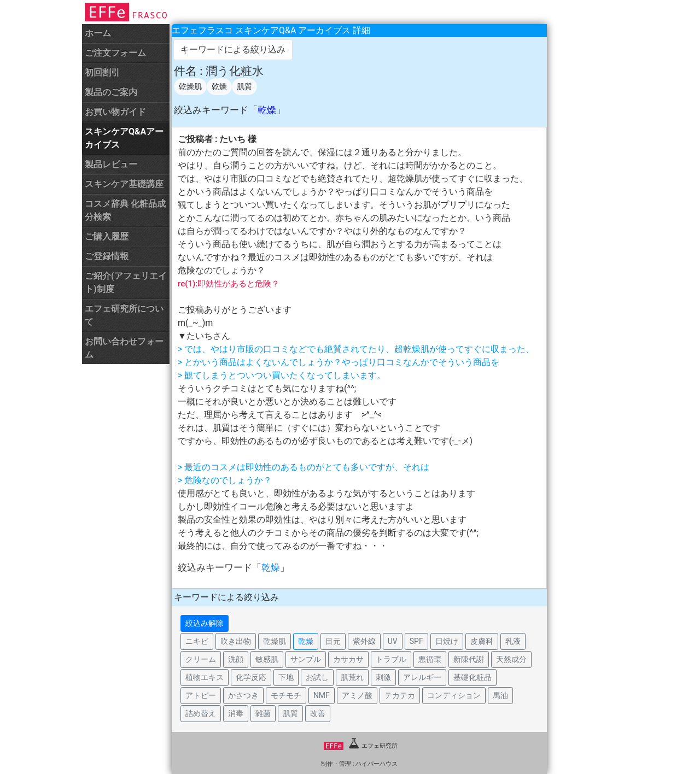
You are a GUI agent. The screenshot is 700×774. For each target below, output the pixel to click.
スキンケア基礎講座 (124, 184)
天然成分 (511, 659)
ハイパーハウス (377, 764)
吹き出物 (236, 641)
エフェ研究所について (124, 315)
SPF (416, 641)
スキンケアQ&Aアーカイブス (124, 138)
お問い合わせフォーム (124, 348)
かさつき (243, 695)
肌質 (244, 86)
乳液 (513, 641)
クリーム (201, 659)
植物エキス (205, 677)
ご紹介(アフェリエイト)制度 (126, 282)
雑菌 (263, 713)
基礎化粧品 (472, 677)
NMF (322, 695)
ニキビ (197, 641)
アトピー (201, 695)
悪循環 (430, 659)
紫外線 (364, 641)
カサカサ (348, 659)
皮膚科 (482, 641)
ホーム (98, 33)
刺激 (383, 677)
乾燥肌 (190, 86)
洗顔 (236, 659)
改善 (318, 713)
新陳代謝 (469, 659)
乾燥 (219, 86)
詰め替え (201, 713)
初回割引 (102, 72)
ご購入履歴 (107, 236)
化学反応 (251, 677)
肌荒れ (352, 677)
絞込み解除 (205, 623)
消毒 (236, 713)
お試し (317, 677)
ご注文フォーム (115, 53)
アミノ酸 (357, 695)
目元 (333, 641)
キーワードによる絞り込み (233, 49)
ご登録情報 (107, 256)
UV (393, 641)
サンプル (306, 659)
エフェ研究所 (361, 746)
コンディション (454, 695)
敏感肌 (267, 659)
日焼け (447, 641)
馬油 (500, 695)
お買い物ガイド (115, 112)
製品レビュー (111, 164)
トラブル (391, 659)
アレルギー (422, 677)
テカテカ (400, 695)
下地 (286, 677)
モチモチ (286, 695)
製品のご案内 (111, 92)
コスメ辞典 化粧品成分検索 (125, 210)
